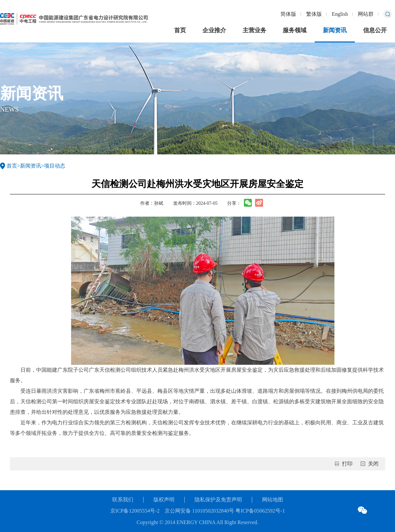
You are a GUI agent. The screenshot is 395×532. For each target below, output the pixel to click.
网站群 (366, 14)
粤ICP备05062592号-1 (259, 511)
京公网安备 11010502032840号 (199, 511)
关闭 (373, 464)
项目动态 (55, 166)
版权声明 (164, 500)
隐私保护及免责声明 (218, 500)
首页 (180, 30)
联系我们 (123, 500)
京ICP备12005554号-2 (135, 511)
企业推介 (214, 30)
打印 (347, 464)
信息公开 (375, 30)
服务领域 (295, 30)
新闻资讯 (335, 30)
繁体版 (314, 14)
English (340, 14)
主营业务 (254, 30)
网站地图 (273, 500)
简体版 (288, 14)
